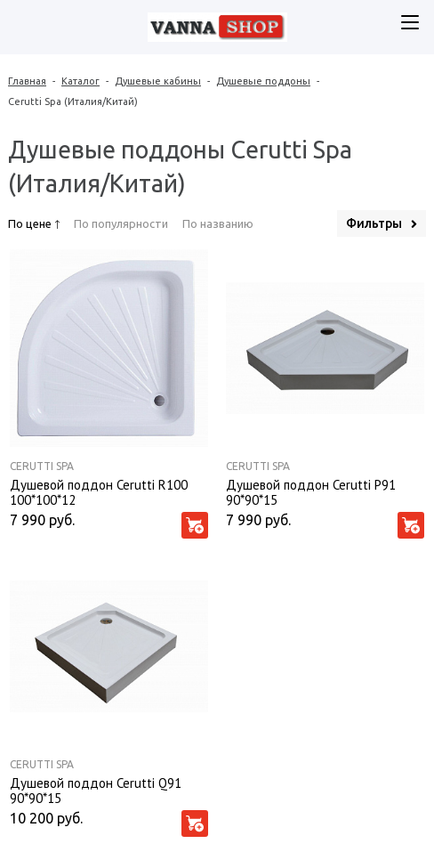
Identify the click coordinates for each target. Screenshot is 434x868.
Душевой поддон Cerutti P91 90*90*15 (311, 491)
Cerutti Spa (42, 466)
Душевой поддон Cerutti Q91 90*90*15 (96, 790)
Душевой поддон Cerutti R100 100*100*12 (99, 491)
